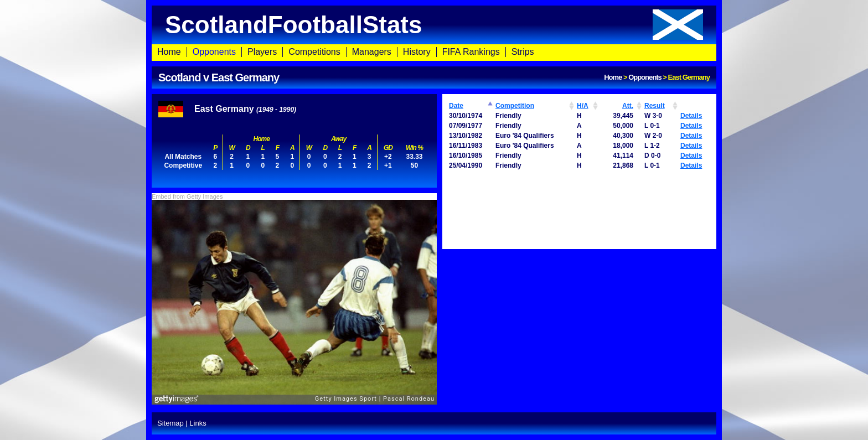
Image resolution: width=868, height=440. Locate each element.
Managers (372, 52)
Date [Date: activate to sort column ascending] (456, 106)
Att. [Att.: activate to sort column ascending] (628, 106)
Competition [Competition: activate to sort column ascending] (515, 106)
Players (262, 52)
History (417, 52)
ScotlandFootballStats (434, 25)
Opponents (214, 52)
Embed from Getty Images (187, 196)
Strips (523, 52)
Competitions (314, 52)
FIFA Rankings (471, 52)
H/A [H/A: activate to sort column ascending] (583, 106)
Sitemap (170, 423)
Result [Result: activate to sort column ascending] (655, 106)
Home (169, 52)
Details (691, 116)
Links (198, 423)
